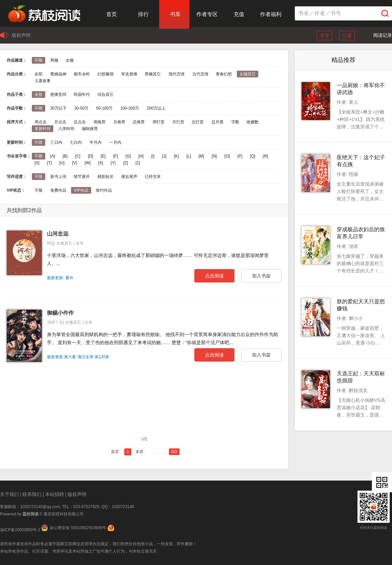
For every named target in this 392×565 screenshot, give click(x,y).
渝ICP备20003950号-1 (20, 530)
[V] (75, 163)
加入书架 (261, 276)
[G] (128, 156)
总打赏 (198, 122)
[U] (62, 163)
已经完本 (153, 177)
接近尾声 (129, 177)
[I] (153, 156)
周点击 (41, 122)
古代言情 (200, 74)
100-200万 (130, 108)
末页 (139, 452)
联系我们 (32, 494)
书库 (175, 14)
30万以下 (58, 108)
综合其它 (106, 95)
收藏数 (253, 122)
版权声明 (21, 35)
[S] (37, 163)
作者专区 (207, 14)
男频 (54, 60)
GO (174, 452)
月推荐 (119, 122)
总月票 (217, 122)
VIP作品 (81, 190)
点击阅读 (214, 276)
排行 (143, 14)
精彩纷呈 (106, 177)
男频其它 (153, 74)
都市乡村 (82, 74)
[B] (65, 156)
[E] (103, 156)
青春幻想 (224, 74)
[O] (227, 156)
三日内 (56, 142)
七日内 (76, 142)
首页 (112, 14)
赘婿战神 (58, 74)
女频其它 (248, 74)
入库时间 (66, 129)
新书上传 (58, 177)
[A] (53, 156)
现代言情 (177, 74)
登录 (325, 36)
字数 (235, 122)
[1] (138, 163)
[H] (141, 156)
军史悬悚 (129, 74)
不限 (39, 60)
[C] (78, 156)
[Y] (113, 163)
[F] (116, 156)
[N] (214, 156)
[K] (176, 156)
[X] (101, 163)
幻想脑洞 (106, 74)
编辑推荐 (90, 129)
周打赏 (158, 122)
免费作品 (58, 190)
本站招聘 (55, 494)
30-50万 (82, 108)
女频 (70, 60)
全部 (39, 74)
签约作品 (104, 190)
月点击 (60, 122)
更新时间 (43, 129)
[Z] (126, 163)
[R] (266, 156)
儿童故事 (43, 81)
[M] (202, 156)
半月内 (95, 142)
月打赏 (178, 122)
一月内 (115, 142)
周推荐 (100, 122)
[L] (188, 156)
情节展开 (82, 177)
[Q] (253, 156)
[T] (49, 163)
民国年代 (82, 95)
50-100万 (104, 108)
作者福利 (271, 14)
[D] (90, 156)
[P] (240, 156)
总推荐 (139, 122)
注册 (347, 36)
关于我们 (9, 494)
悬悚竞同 (58, 95)
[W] (87, 163)
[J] (164, 156)
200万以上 (156, 108)
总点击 (80, 122)
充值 (239, 14)
